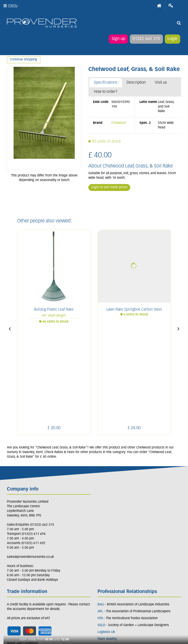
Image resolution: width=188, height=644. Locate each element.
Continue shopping (24, 60)
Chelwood (119, 123)
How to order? (106, 92)
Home (159, 6)
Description (136, 83)
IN (32, 597)
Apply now (19, 564)
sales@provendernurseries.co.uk (30, 467)
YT (53, 597)
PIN (42, 597)
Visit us (161, 83)
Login (172, 39)
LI (11, 597)
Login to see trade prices (109, 187)
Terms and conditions (22, 554)
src (179, 23)
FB (22, 597)
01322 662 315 (146, 39)
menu (13, 6)
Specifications (106, 83)
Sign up (118, 39)
